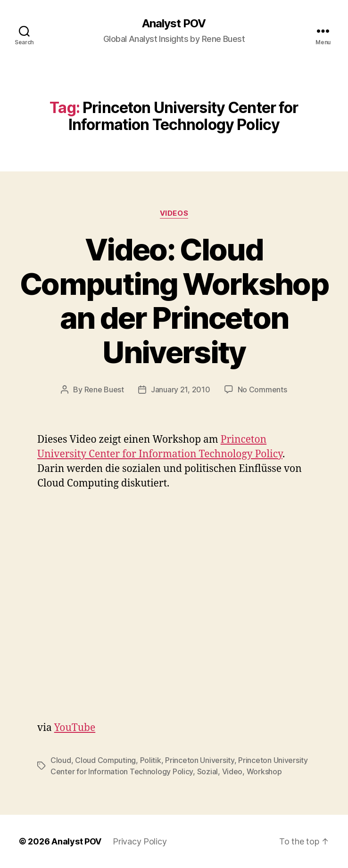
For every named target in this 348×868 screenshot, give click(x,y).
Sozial (207, 771)
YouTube (75, 728)
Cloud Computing (105, 760)
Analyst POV (174, 24)
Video (232, 771)
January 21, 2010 (181, 389)
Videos (174, 213)
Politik (151, 760)
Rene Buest (104, 389)
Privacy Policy (140, 841)
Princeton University (200, 760)
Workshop (264, 771)
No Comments (262, 389)
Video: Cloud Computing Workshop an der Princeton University (174, 301)
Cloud (61, 760)
